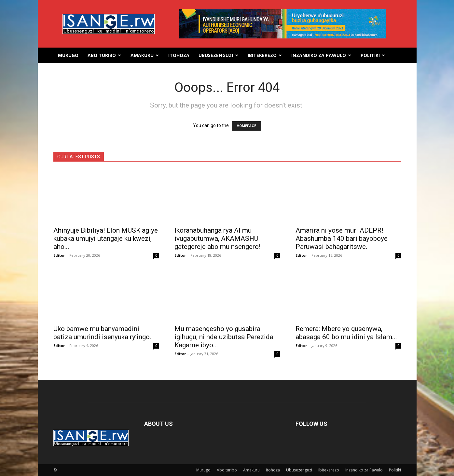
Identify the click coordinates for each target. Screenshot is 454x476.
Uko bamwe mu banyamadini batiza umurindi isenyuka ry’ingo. (102, 333)
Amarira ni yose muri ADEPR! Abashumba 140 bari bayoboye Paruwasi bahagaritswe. (342, 238)
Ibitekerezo (265, 55)
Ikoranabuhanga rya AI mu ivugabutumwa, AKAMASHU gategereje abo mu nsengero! (217, 238)
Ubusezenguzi (218, 55)
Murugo (68, 55)
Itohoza (179, 55)
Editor (59, 255)
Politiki (373, 55)
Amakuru (145, 55)
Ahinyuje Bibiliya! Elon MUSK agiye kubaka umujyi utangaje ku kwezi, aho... (106, 238)
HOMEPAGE (246, 126)
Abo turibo (104, 55)
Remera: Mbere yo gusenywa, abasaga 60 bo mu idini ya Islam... (346, 333)
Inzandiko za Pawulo (321, 55)
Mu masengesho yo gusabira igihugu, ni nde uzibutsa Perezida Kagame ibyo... (224, 337)
